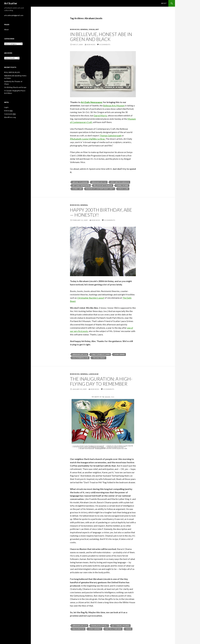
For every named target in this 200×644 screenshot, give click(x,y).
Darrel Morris (100, 115)
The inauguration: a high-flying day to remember (101, 381)
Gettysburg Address (121, 626)
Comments (10, 114)
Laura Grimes (119, 354)
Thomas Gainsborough (110, 135)
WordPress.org (10, 117)
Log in (6, 107)
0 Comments (105, 45)
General (84, 29)
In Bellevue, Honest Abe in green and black (101, 37)
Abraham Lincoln (99, 182)
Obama (128, 629)
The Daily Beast (99, 358)
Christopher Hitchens (100, 354)
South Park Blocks (80, 358)
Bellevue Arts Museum (114, 105)
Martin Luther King (113, 629)
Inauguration (78, 629)
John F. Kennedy (95, 629)
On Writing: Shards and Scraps (15, 87)
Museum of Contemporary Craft (100, 189)
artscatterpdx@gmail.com (14, 15)
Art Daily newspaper (81, 185)
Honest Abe (77, 189)
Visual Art (94, 29)
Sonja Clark (123, 189)
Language (94, 374)
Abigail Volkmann (80, 182)
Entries (8, 111)
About (164, 3)
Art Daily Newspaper (92, 102)
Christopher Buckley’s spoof (91, 298)
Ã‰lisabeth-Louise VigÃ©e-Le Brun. (88, 139)
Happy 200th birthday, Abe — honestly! (101, 212)
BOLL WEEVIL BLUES (12, 72)
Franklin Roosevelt (100, 626)
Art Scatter (11, 3)
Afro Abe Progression (120, 182)
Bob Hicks (75, 29)
